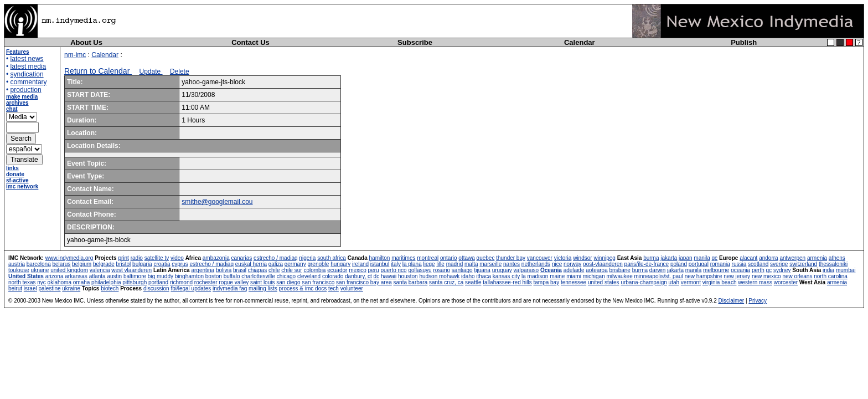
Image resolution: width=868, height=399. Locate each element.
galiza (276, 264)
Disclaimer (731, 301)
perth (758, 270)
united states (604, 282)
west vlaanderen (131, 270)
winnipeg (604, 258)
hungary (340, 264)
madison (538, 276)
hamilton (380, 258)
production (26, 90)
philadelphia (106, 282)
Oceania (551, 270)
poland (679, 264)
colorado (333, 276)
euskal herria (251, 264)
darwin (657, 270)
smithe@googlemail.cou (217, 202)
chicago (286, 276)
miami (574, 276)
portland (158, 282)
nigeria (307, 258)
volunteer (352, 288)
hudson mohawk (439, 276)
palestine (49, 288)
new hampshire (704, 276)
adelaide (574, 270)
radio (137, 258)
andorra (768, 258)
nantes (512, 264)
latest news (27, 59)
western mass (755, 282)
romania (720, 264)
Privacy (758, 301)
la (524, 276)
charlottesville (258, 276)
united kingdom (69, 270)
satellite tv (157, 258)
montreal (428, 258)
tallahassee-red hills (507, 282)
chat (12, 109)
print (123, 258)
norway (572, 264)
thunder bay (511, 258)
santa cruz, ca (446, 282)
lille (440, 264)
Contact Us (250, 42)
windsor (582, 258)
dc (377, 276)
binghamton (189, 276)
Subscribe (415, 42)
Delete (180, 71)
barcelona (39, 264)
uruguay (502, 270)
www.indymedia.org (69, 258)
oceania (740, 270)
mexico (358, 270)
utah (674, 282)
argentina (203, 270)
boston (214, 276)
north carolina (831, 276)
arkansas (76, 276)
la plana (412, 264)
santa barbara (411, 282)
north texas (22, 282)
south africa (332, 258)
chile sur (291, 270)
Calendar (580, 42)
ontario (449, 258)
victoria (563, 258)
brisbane (620, 270)
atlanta (97, 276)
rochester (206, 282)
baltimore (135, 276)
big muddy (161, 276)
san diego (288, 282)
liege (429, 264)
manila (702, 258)
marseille (490, 264)
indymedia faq (230, 288)
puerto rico (393, 270)
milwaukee (619, 276)
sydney (782, 270)
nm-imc (75, 55)
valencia (100, 270)
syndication (27, 74)
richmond (181, 282)
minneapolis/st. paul (659, 276)
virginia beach (720, 282)
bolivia (224, 270)
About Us (86, 42)
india (828, 270)
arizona (55, 276)
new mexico (766, 276)
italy (396, 264)
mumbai (846, 270)
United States (26, 276)
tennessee (573, 282)
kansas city (506, 276)
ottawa (466, 258)
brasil (240, 270)
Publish (744, 42)
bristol (124, 264)
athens (837, 258)
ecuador (337, 270)
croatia (162, 264)
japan (685, 258)
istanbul (380, 264)
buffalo (232, 276)
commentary (29, 82)
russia (739, 264)
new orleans (797, 276)
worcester (786, 282)
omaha (82, 282)
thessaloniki (833, 264)
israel (30, 288)
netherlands (536, 264)
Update (151, 71)
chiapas (257, 270)
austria (17, 264)
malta (471, 264)
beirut (15, 288)
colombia (314, 270)
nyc (42, 282)
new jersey (737, 276)
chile (274, 270)
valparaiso (526, 270)
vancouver (540, 258)
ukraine (40, 270)
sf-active (17, 180)
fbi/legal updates (191, 288)
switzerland (803, 264)
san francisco (318, 282)
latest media (29, 66)
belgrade (104, 264)
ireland (360, 264)
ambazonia (216, 258)
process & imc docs (303, 288)
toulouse (19, 270)
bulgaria (142, 264)
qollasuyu (420, 270)
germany (295, 264)
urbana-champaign (644, 282)
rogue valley (234, 282)
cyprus (180, 264)
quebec (486, 258)
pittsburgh (135, 282)
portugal (699, 264)
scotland (758, 264)
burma (651, 258)
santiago (462, 270)
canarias (241, 258)
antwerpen (792, 258)
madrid (455, 264)
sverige (779, 264)
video (177, 258)
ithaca (484, 276)
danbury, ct (358, 276)
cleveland (309, 276)
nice (557, 264)
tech (334, 288)
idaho (468, 276)
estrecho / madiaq (276, 258)
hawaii (389, 276)
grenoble (318, 264)
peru (374, 270)
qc (715, 258)
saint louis (262, 282)
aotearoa (596, 270)
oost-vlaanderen (603, 264)
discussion (156, 288)
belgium (82, 264)
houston (408, 276)
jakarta (669, 258)
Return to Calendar (98, 71)
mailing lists (263, 288)
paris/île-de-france (647, 264)
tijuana (482, 270)
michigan (594, 276)
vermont (691, 282)
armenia (817, 258)
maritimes (403, 258)
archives (17, 103)
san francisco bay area (364, 282)
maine (557, 276)
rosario (441, 270)
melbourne (716, 270)
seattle (473, 282)
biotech (110, 288)
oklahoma (60, 282)
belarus (62, 264)
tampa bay (546, 282)
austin (114, 276)
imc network (22, 186)
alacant (748, 258)
